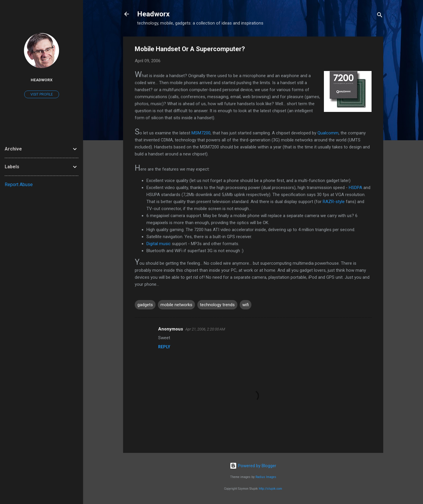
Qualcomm (328, 133)
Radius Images (266, 477)
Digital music (159, 244)
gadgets (145, 305)
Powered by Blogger (253, 466)
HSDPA (355, 188)
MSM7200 (201, 133)
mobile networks (176, 305)
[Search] (380, 16)
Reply (164, 347)
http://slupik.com (270, 489)
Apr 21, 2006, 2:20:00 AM (205, 329)
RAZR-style (334, 202)
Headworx (153, 14)
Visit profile (42, 94)
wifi (246, 305)
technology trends (217, 305)
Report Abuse (19, 185)
